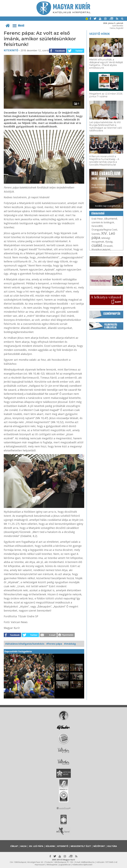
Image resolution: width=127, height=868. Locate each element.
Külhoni (50, 846)
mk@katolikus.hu (88, 862)
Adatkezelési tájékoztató (82, 865)
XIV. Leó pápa (103, 235)
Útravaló (108, 246)
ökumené (111, 219)
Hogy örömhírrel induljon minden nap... (106, 180)
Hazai (23, 846)
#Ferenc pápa (54, 644)
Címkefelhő (98, 213)
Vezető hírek (99, 34)
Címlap (14, 846)
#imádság (70, 644)
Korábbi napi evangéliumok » (108, 206)
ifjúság (109, 242)
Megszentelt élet (81, 846)
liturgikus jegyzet (101, 249)
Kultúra (112, 846)
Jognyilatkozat (65, 865)
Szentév (96, 234)
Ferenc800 (97, 226)
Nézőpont (99, 846)
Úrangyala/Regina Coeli (104, 230)
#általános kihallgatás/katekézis (25, 644)
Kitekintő (11, 50)
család (97, 245)
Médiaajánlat (52, 865)
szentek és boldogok (103, 222)
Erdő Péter (97, 219)
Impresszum (40, 865)
